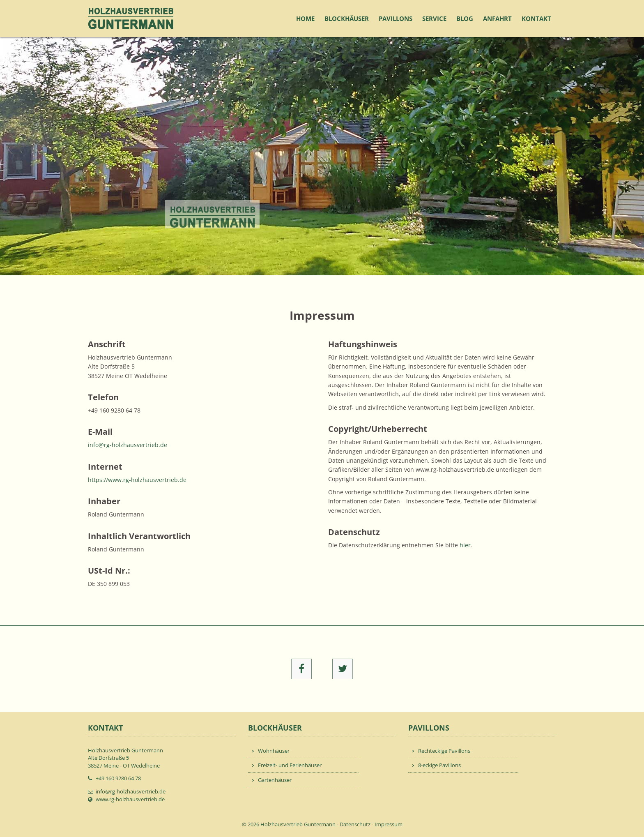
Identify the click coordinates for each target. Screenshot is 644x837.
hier (465, 545)
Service (434, 18)
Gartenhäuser (275, 780)
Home (305, 18)
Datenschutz (355, 824)
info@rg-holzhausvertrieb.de (128, 445)
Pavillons (396, 18)
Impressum (389, 824)
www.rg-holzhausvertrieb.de (130, 799)
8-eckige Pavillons (439, 765)
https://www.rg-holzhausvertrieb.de (137, 480)
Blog (465, 18)
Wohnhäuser (274, 751)
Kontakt (536, 18)
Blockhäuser (347, 18)
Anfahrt (497, 18)
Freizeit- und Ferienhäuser (290, 765)
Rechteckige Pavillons (444, 751)
